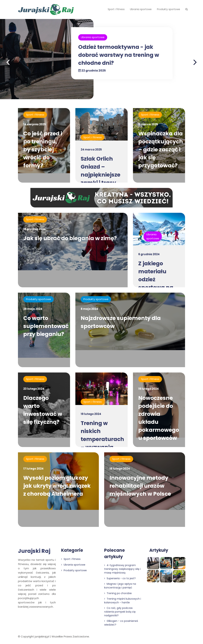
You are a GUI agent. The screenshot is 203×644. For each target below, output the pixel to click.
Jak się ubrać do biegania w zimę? (70, 238)
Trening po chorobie (118, 593)
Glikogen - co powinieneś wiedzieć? (121, 623)
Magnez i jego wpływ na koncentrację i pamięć (120, 586)
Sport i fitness (116, 9)
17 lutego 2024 (33, 469)
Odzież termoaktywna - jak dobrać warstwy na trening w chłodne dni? (119, 55)
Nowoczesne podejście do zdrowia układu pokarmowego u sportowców (159, 418)
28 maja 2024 (33, 309)
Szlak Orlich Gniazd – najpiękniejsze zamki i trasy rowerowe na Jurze (101, 179)
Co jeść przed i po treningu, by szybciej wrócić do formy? (43, 150)
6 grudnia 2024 (149, 254)
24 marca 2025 (91, 150)
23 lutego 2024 (34, 389)
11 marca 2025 (148, 124)
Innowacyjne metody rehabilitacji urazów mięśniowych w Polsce (140, 486)
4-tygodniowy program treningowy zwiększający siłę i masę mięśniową (122, 569)
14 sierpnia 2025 (35, 124)
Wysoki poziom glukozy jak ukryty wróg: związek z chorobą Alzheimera (57, 486)
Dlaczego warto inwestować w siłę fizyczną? (43, 410)
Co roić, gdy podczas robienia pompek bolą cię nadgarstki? (120, 612)
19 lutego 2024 (91, 414)
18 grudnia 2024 (34, 229)
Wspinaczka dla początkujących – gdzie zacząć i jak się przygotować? (161, 150)
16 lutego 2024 (120, 469)
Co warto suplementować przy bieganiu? (46, 326)
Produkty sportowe (169, 9)
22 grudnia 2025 (92, 71)
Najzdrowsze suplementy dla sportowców (121, 322)
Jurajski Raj (34, 551)
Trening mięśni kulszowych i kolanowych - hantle (123, 601)
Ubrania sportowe (141, 9)
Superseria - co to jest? (120, 578)
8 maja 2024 (89, 309)
